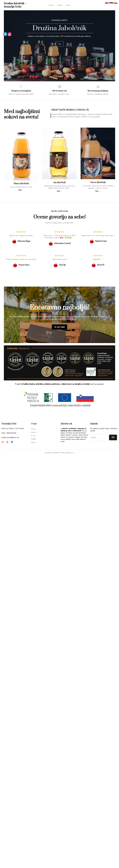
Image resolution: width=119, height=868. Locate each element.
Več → (21, 190)
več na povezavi (97, 384)
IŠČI (113, 437)
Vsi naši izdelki (60, 327)
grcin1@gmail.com (13, 437)
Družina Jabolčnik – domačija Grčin (15, 5)
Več (60, 44)
